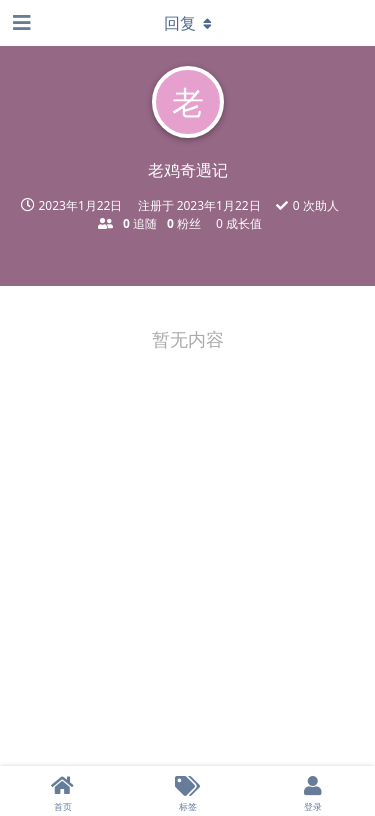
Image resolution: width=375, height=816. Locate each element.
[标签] (187, 791)
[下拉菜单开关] (188, 23)
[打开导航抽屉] (20, 23)
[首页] (62, 791)
